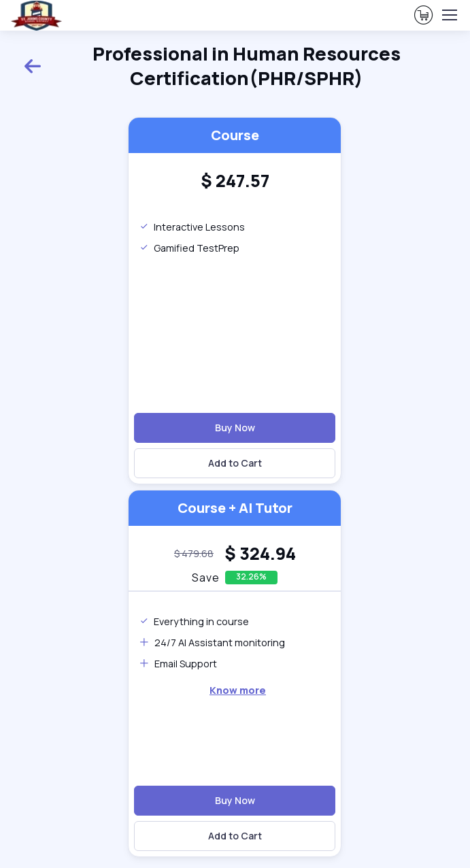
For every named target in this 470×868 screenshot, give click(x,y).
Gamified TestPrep (189, 248)
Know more (238, 690)
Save (206, 578)
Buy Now (235, 428)
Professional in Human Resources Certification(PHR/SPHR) (212, 66)
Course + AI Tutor (235, 508)
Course (235, 135)
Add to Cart (235, 463)
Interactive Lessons (192, 227)
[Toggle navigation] (449, 15)
